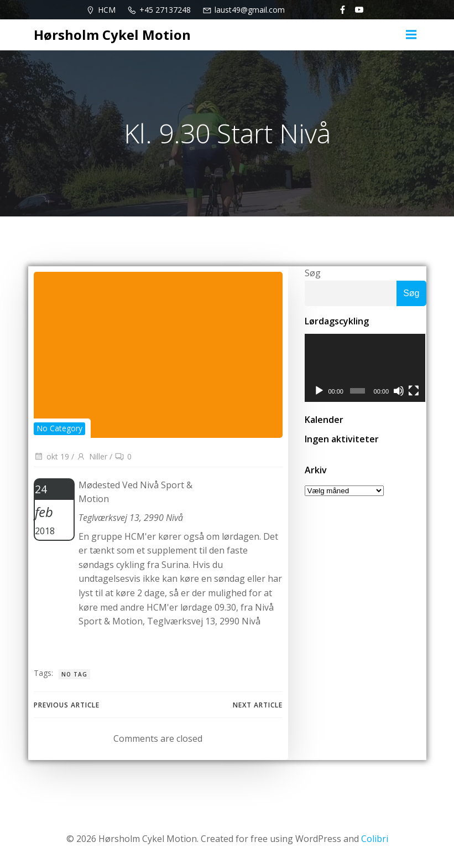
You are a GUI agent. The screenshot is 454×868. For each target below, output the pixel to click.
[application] (366, 368)
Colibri (375, 839)
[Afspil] (319, 391)
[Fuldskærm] (414, 391)
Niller (92, 456)
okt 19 (51, 456)
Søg (313, 273)
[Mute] (399, 391)
